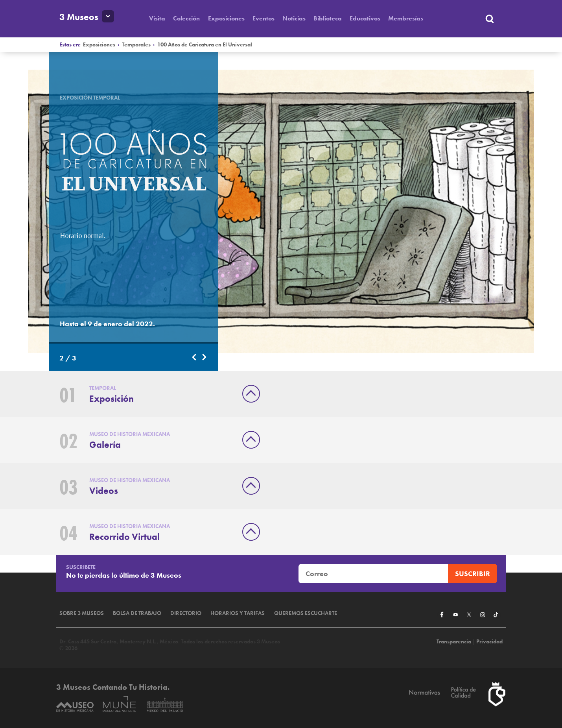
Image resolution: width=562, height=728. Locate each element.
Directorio (186, 613)
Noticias (294, 18)
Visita (157, 18)
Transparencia (454, 642)
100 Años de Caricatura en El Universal (205, 45)
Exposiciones (226, 18)
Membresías (406, 18)
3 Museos (79, 17)
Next (205, 357)
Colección (186, 18)
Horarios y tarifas (238, 613)
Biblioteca (328, 18)
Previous (195, 357)
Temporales (136, 45)
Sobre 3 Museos (82, 613)
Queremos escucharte (306, 613)
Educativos (365, 18)
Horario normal (82, 236)
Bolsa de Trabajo (137, 613)
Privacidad (489, 642)
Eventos (263, 18)
